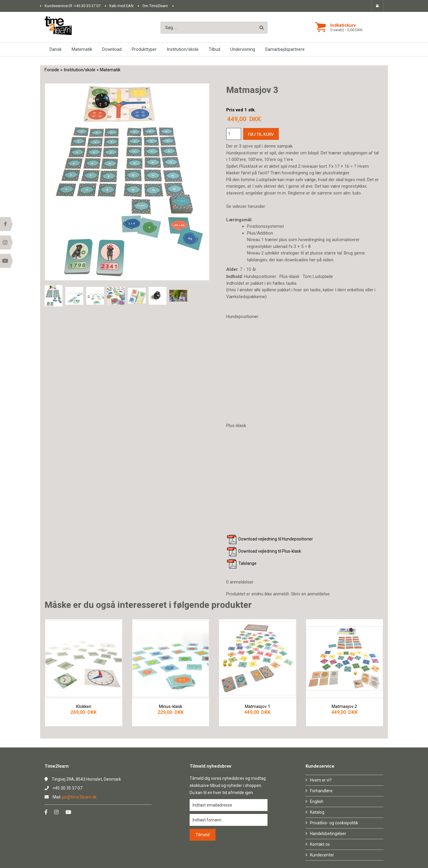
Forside (52, 70)
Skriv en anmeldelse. (311, 594)
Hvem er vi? (321, 780)
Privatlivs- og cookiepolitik (334, 823)
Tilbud (214, 49)
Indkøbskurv (343, 25)
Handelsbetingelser (328, 834)
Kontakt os (320, 844)
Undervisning (243, 49)
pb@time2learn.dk (79, 797)
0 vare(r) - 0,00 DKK (346, 30)
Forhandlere (321, 791)
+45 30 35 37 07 (87, 6)
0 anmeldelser (240, 582)
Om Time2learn (155, 6)
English (317, 801)
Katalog (317, 812)
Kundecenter (322, 855)
